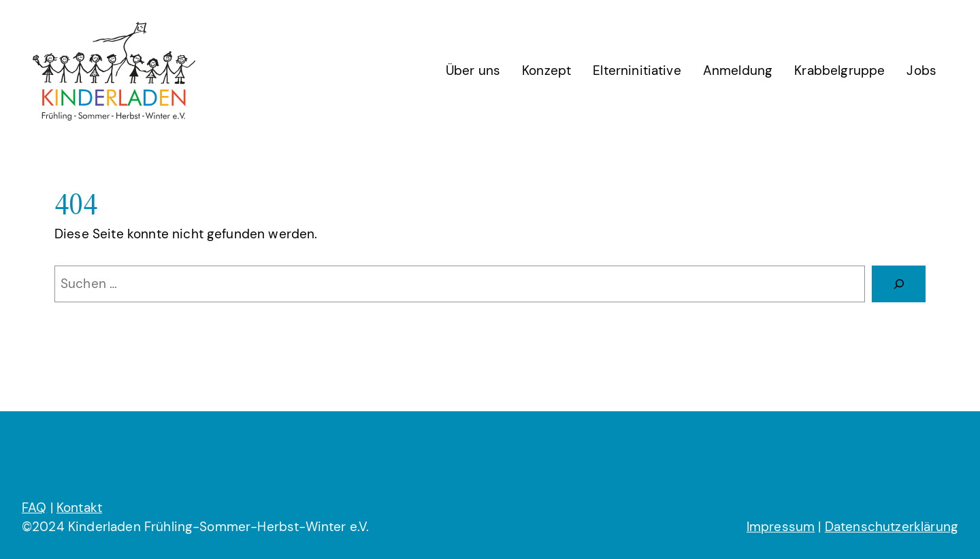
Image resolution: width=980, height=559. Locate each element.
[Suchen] (899, 284)
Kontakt (79, 508)
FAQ (34, 508)
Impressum (781, 527)
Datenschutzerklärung (892, 527)
